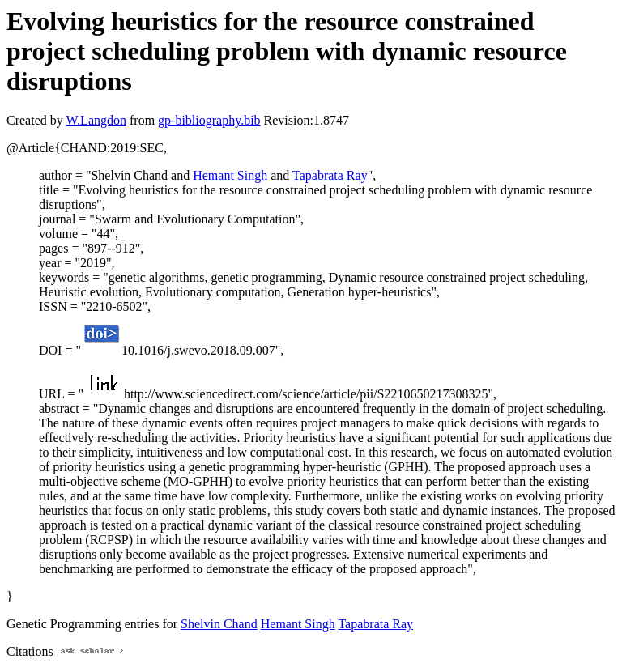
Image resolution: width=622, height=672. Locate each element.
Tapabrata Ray (330, 175)
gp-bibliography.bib (209, 120)
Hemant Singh (230, 175)
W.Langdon (96, 120)
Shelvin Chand (219, 624)
